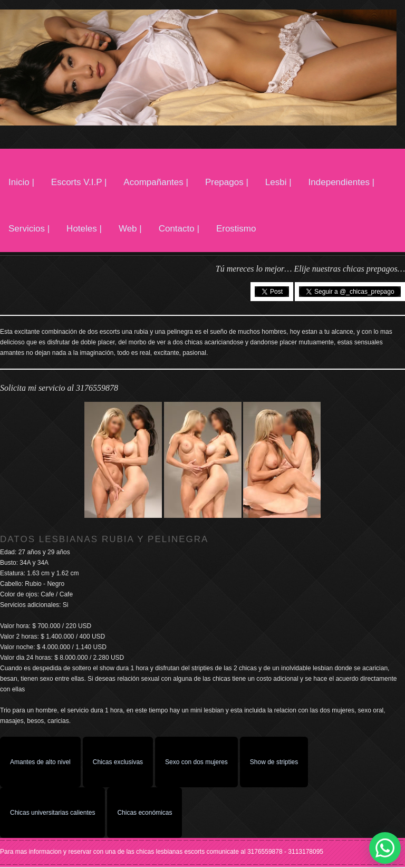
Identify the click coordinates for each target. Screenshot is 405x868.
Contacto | (179, 229)
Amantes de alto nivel (40, 762)
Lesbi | (278, 182)
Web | (130, 229)
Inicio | (21, 182)
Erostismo (236, 229)
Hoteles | (84, 229)
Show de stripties (274, 762)
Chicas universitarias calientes (52, 813)
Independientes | (341, 182)
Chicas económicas (144, 813)
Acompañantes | (156, 182)
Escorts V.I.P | (79, 182)
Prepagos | (227, 182)
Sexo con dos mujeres (196, 762)
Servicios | (29, 229)
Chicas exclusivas (118, 762)
